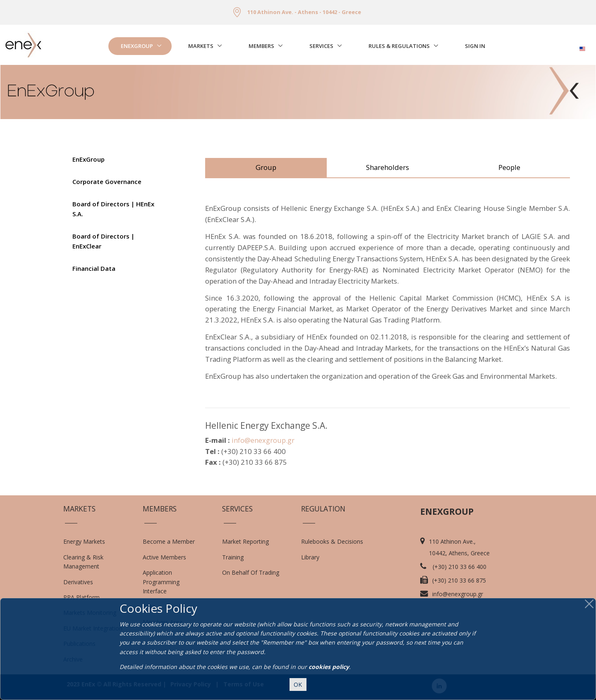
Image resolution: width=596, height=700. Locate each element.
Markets (201, 46)
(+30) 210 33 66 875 (459, 580)
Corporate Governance (107, 182)
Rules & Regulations (399, 46)
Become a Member (169, 541)
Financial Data (94, 268)
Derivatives (78, 582)
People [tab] (509, 167)
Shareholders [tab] (388, 167)
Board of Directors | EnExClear (103, 241)
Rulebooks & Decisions (332, 541)
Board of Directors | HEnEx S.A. (113, 209)
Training (233, 557)
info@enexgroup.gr (263, 440)
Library (310, 557)
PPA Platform (81, 597)
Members (261, 46)
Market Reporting (245, 541)
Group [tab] (266, 167)
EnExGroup (137, 46)
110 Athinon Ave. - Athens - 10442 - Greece (304, 12)
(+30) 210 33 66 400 (460, 567)
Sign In (475, 46)
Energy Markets (84, 541)
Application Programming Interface (165, 582)
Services (321, 46)
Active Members (164, 557)
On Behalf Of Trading (251, 572)
